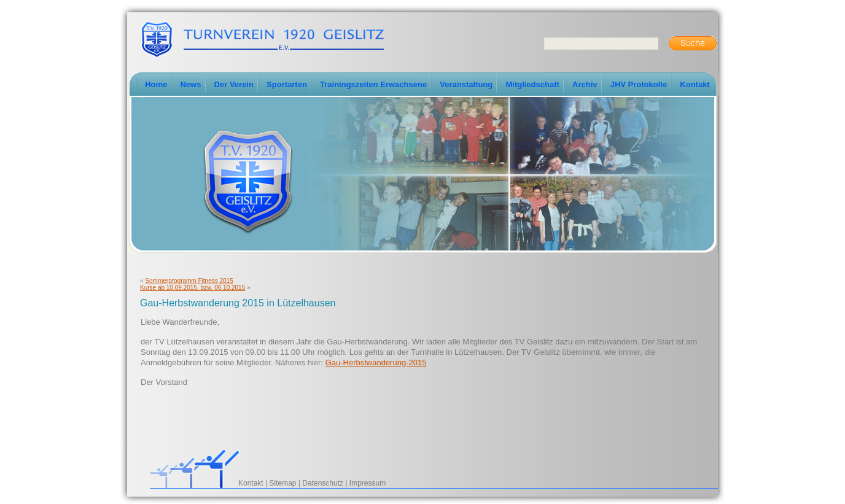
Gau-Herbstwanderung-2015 (376, 362)
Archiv (585, 84)
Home (156, 84)
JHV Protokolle (639, 84)
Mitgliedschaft (532, 84)
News (190, 84)
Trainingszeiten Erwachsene (373, 84)
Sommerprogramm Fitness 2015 (189, 281)
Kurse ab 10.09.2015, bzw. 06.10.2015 (193, 288)
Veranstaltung (466, 84)
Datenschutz (323, 483)
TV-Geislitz (262, 39)
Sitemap (283, 483)
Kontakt (695, 84)
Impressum (368, 483)
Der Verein (234, 84)
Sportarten (287, 84)
